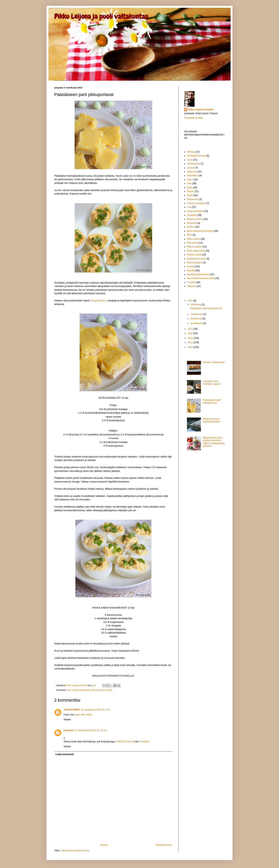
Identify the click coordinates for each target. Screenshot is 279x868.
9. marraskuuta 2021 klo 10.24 (91, 730)
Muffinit (191, 227)
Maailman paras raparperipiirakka (211, 420)
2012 (191, 338)
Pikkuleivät (192, 243)
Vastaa (67, 719)
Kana (190, 188)
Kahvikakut (193, 176)
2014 (191, 329)
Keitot (190, 195)
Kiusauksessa (99, 300)
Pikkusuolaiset (98, 690)
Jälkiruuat (192, 172)
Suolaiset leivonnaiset (198, 274)
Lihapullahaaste (195, 211)
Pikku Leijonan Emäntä (77, 685)
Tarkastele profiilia (193, 118)
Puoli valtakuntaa (196, 251)
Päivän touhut (194, 255)
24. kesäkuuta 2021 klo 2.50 (95, 710)
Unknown (69, 730)
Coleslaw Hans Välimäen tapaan (212, 383)
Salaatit (191, 271)
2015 (191, 301)
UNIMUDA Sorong (125, 742)
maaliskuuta (197, 314)
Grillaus (191, 152)
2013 (191, 333)
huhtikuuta (196, 304)
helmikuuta (196, 319)
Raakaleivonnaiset (196, 259)
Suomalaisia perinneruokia (201, 278)
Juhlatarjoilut (193, 164)
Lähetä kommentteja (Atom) (75, 851)
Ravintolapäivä (195, 263)
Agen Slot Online (84, 715)
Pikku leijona (193, 239)
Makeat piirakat (195, 219)
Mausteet (192, 223)
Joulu (190, 160)
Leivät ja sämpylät (196, 203)
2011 (191, 342)
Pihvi (189, 235)
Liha (189, 207)
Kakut (190, 180)
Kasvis (190, 191)
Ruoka (109, 690)
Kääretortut (193, 199)
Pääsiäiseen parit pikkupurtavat (206, 308)
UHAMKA (144, 742)
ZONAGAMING (72, 710)
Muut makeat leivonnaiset (78, 690)
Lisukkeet (192, 215)
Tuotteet (191, 282)
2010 (191, 347)
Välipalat (191, 286)
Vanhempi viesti (163, 845)
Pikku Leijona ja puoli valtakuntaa (101, 16)
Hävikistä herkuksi (196, 156)
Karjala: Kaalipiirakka (214, 362)
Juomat (191, 168)
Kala (189, 183)
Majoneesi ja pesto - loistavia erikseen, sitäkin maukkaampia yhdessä (214, 442)
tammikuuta (197, 323)
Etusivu (104, 845)
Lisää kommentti (65, 754)
